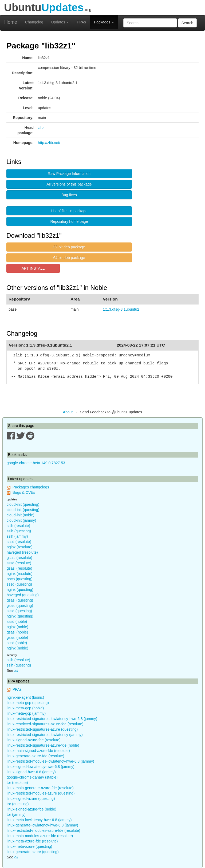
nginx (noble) (17, 627)
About (68, 412)
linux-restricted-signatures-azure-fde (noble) (43, 745)
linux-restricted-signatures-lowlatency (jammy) (45, 735)
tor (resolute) (17, 783)
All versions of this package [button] (69, 184)
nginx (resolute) (20, 547)
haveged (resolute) (22, 552)
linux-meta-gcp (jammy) (26, 713)
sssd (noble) (17, 622)
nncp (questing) (20, 579)
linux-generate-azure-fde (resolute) (36, 756)
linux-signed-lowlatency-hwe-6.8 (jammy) (41, 767)
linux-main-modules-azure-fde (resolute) (40, 836)
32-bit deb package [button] (69, 247)
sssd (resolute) (19, 542)
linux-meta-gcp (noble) (25, 708)
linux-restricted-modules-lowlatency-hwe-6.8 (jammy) (50, 761)
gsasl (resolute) (19, 558)
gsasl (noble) (17, 632)
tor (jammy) (16, 814)
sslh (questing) (19, 531)
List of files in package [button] (69, 211)
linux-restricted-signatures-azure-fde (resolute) (45, 724)
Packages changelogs (31, 487)
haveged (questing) (23, 595)
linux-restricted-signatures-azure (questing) (42, 729)
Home (11, 22)
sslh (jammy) (17, 536)
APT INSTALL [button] (33, 268)
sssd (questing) (19, 584)
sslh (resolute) (18, 526)
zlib (41, 127)
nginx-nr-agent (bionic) (25, 697)
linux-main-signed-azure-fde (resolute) (38, 751)
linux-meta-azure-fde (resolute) (32, 841)
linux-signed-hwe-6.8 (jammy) (31, 772)
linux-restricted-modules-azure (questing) (41, 793)
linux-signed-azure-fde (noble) (31, 809)
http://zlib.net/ (49, 143)
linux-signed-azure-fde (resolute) (34, 740)
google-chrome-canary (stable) (32, 777)
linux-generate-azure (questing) (33, 852)
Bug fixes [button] (69, 195)
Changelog (34, 22)
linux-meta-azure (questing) (29, 846)
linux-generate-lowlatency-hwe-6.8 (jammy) (42, 825)
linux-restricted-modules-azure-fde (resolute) (43, 830)
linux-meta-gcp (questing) (28, 703)
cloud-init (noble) (21, 515)
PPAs (81, 22)
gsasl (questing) (20, 600)
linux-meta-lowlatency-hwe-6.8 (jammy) (39, 820)
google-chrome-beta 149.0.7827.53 (36, 463)
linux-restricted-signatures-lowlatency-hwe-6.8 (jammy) (52, 719)
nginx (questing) (20, 590)
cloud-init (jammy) (21, 520)
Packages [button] (104, 22)
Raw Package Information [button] (69, 174)
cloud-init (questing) (23, 504)
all (16, 670)
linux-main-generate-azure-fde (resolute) (40, 788)
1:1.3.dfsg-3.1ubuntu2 (121, 309)
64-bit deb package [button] (69, 258)
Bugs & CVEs (24, 492)
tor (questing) (18, 804)
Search (187, 23)
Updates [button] (60, 22)
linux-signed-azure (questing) (31, 799)
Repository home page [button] (69, 221)
